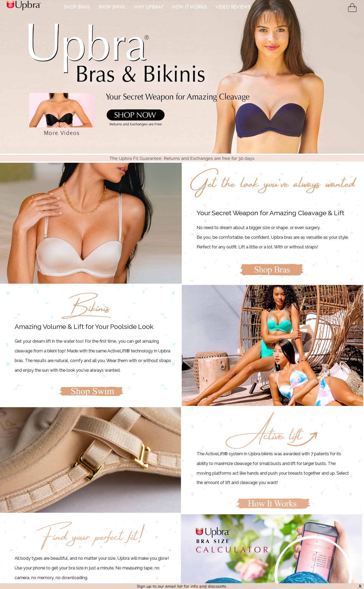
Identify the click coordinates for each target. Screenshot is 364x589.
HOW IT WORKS (189, 7)
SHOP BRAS (77, 7)
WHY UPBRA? (149, 7)
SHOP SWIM (112, 7)
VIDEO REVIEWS (233, 7)
